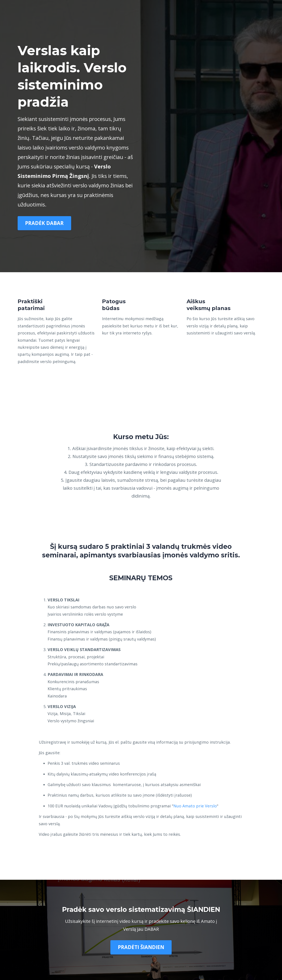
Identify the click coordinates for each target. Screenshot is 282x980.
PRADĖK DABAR (44, 223)
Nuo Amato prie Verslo (195, 806)
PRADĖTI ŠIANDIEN (141, 947)
